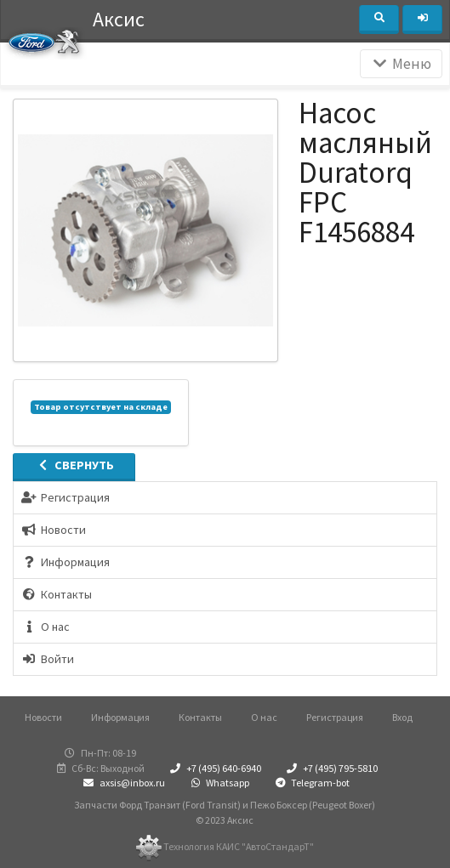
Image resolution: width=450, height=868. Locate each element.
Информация (120, 717)
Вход (402, 717)
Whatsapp (219, 783)
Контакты (200, 717)
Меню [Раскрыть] (401, 64)
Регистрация (335, 717)
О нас (264, 717)
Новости (43, 717)
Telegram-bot (310, 783)
